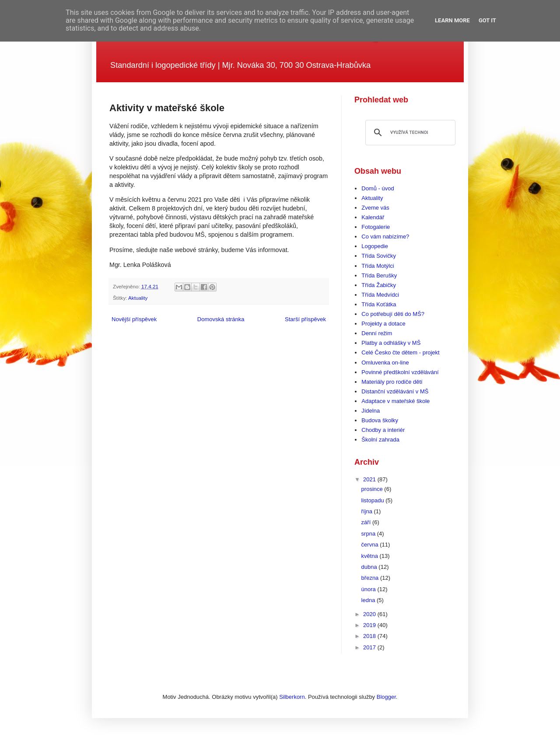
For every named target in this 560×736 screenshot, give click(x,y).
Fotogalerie (376, 227)
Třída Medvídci (380, 295)
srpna (369, 534)
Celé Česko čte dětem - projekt (400, 352)
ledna (369, 600)
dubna (370, 567)
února (369, 589)
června (371, 545)
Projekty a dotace (383, 324)
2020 (370, 614)
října (368, 511)
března (371, 578)
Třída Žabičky (379, 285)
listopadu (374, 500)
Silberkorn (292, 697)
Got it (487, 20)
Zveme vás (375, 208)
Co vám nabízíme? (385, 237)
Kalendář (373, 217)
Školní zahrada (380, 440)
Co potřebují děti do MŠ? (393, 314)
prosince (373, 489)
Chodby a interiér (383, 430)
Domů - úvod (378, 188)
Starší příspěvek (305, 319)
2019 (370, 625)
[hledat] (409, 133)
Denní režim (377, 333)
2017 (370, 647)
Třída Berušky (379, 275)
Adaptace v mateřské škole (395, 401)
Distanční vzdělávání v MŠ (395, 391)
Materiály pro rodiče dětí (392, 382)
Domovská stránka (221, 319)
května (371, 556)
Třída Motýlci (378, 266)
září (367, 522)
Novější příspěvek (134, 319)
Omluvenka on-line (385, 363)
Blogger (386, 697)
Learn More (452, 20)
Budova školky (380, 420)
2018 (370, 636)
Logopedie (375, 246)
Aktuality (138, 298)
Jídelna (371, 411)
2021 (370, 479)
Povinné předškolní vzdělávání (400, 372)
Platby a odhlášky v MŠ (391, 343)
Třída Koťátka (379, 304)
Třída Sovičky (379, 256)
